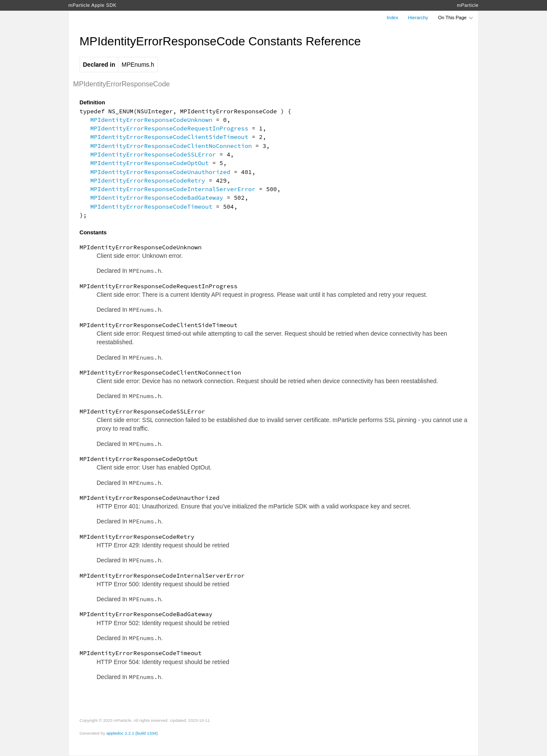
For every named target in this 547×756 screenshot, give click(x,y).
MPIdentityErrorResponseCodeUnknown (151, 120)
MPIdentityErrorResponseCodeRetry (148, 180)
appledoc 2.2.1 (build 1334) (132, 733)
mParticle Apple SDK (93, 5)
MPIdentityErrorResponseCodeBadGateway (157, 198)
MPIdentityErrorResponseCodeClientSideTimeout (169, 137)
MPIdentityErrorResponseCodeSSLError (153, 154)
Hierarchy (418, 18)
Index (393, 18)
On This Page (456, 18)
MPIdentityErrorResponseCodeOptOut (149, 163)
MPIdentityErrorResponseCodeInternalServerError (173, 189)
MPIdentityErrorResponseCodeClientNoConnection (171, 146)
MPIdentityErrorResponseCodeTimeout (151, 207)
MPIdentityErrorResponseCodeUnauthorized (160, 172)
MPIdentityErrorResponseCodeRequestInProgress (169, 128)
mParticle (468, 5)
